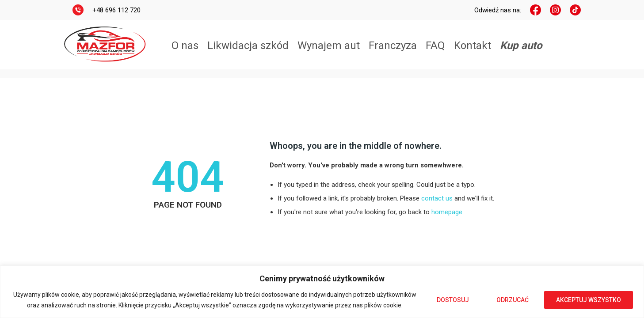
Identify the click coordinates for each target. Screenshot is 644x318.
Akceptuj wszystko (589, 300)
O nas (185, 45)
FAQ (435, 45)
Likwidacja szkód (248, 45)
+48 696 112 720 (116, 10)
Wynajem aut (329, 45)
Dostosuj (453, 300)
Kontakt (473, 45)
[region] (322, 292)
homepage (447, 212)
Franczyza (393, 45)
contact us (437, 198)
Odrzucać (513, 300)
